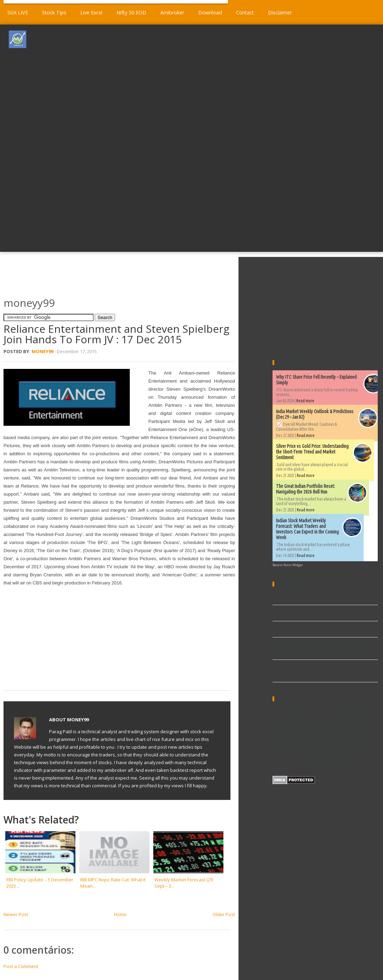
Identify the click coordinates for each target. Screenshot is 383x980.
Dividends (281, 721)
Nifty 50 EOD (131, 12)
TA (357, 745)
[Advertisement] (212, 137)
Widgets (348, 752)
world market (354, 759)
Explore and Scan (325, 728)
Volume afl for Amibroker (299, 630)
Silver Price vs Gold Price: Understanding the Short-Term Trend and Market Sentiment (312, 452)
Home (120, 914)
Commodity (358, 711)
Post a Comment (21, 966)
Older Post (224, 914)
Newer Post (16, 914)
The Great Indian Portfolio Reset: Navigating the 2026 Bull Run (305, 489)
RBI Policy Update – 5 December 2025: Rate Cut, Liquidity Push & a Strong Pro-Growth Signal (322, 650)
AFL (276, 712)
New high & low (321, 737)
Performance (289, 745)
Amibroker (172, 12)
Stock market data (330, 745)
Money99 (42, 351)
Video (331, 752)
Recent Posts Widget (288, 565)
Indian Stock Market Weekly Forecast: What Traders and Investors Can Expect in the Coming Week (307, 529)
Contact (245, 12)
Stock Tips (54, 12)
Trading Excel (307, 752)
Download (210, 12)
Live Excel (91, 12)
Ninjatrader (368, 739)
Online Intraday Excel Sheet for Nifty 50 (314, 598)
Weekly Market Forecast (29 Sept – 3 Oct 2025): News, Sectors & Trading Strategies (321, 672)
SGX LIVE (18, 12)
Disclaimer (280, 12)
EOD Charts (337, 720)
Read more (305, 401)
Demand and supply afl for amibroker (313, 614)
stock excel (325, 758)
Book (326, 712)
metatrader (298, 759)
